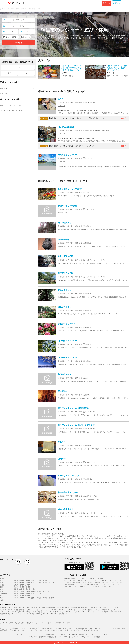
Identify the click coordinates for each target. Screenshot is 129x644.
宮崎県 (45, 598)
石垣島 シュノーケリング (34, 610)
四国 (1, 596)
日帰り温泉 (99, 578)
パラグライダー (87, 582)
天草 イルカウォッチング (8, 612)
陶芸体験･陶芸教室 (71, 578)
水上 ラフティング (80, 610)
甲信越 (2, 585)
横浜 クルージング (94, 610)
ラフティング (116, 584)
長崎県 (28, 598)
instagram (18, 562)
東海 (1, 589)
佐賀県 (22, 598)
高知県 (33, 596)
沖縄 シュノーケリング (111, 608)
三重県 (33, 589)
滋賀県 (16, 591)
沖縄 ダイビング (19, 608)
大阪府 (28, 591)
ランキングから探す (6, 623)
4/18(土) (26, 73)
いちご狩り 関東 (116, 612)
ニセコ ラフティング (65, 610)
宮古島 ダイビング (42, 614)
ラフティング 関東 (51, 610)
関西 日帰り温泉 (19, 610)
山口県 (39, 594)
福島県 (45, 581)
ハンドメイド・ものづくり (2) (11, 110)
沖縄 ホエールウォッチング (27, 612)
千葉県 (39, 583)
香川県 (22, 596)
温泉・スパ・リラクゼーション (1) (13, 105)
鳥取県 (16, 594)
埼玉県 (33, 583)
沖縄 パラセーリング (109, 610)
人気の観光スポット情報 (62, 623)
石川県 (22, 587)
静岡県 (16, 589)
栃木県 (16, 583)
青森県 (16, 581)
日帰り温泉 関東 (32, 608)
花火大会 (111, 586)
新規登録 (107, 3)
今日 (18, 67)
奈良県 (39, 591)
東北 (1, 581)
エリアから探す (6, 575)
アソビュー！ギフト (46, 623)
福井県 (28, 587)
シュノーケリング (115, 580)
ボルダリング (105, 584)
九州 (1, 598)
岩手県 (22, 581)
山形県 (39, 581)
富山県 (16, 587)
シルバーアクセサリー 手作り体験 (87, 584)
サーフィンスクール (117, 582)
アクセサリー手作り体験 (72, 582)
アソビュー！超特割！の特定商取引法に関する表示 (48, 637)
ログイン (117, 3)
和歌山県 (46, 591)
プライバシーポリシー (80, 637)
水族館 (104, 586)
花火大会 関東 (63, 614)
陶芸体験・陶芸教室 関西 (47, 608)
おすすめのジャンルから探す (75, 575)
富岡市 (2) (4, 93)
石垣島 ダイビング (95, 608)
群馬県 (22, 583)
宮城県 (28, 581)
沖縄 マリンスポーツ (7, 614)
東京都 (45, 583)
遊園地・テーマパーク (102, 582)
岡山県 (28, 594)
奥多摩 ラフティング (44, 612)
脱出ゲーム (83, 586)
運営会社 (97, 637)
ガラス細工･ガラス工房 (86, 578)
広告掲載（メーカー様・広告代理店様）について (77, 635)
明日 (9, 73)
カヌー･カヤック (110, 578)
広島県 (33, 594)
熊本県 (33, 598)
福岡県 (16, 598)
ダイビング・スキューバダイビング (96, 580)
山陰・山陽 (4, 594)
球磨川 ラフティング (88, 612)
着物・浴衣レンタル (71, 586)
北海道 (2, 578)
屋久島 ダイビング (6, 610)
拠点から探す (19, 623)
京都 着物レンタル (6, 608)
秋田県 (33, 581)
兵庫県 (33, 591)
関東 (1, 583)
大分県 (39, 598)
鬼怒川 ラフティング (72, 612)
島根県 (22, 594)
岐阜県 (22, 589)
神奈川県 (52, 583)
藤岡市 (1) (4, 89)
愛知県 (28, 589)
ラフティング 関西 (102, 612)
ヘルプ (36, 635)
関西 (1, 591)
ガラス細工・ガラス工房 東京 (25, 614)
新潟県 (28, 585)
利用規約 (104, 635)
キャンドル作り (70, 584)
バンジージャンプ (94, 586)
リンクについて (23, 635)
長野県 (22, 585)
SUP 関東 (54, 614)
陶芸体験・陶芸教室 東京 (79, 608)
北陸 (1, 587)
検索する (19, 43)
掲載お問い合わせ (31, 623)
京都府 (22, 591)
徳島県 (16, 596)
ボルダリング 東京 (63, 608)
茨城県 (28, 583)
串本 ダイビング (58, 612)
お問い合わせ (49, 635)
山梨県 (16, 585)
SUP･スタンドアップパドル (74, 580)
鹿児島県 (52, 598)
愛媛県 (28, 596)
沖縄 (1, 600)
